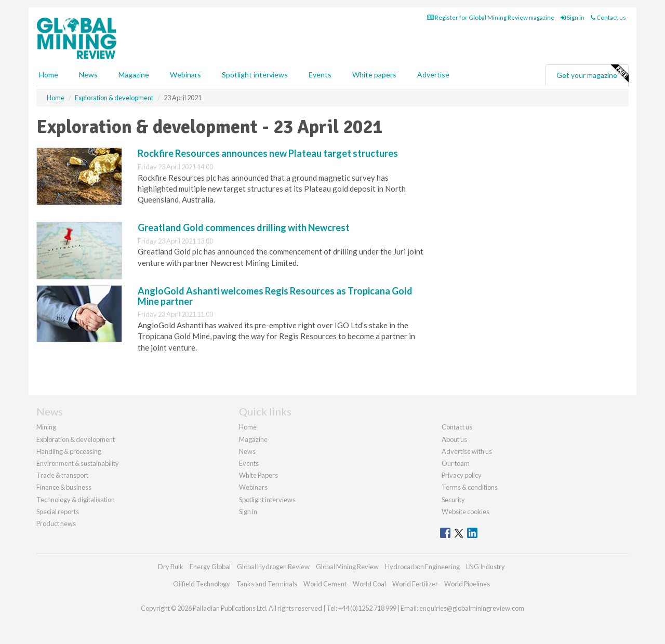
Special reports (58, 512)
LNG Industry (486, 567)
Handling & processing (69, 451)
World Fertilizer (415, 584)
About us (454, 439)
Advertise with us (467, 451)
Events (320, 75)
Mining (46, 427)
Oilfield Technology (202, 584)
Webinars (185, 75)
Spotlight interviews (255, 75)
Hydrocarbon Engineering (422, 567)
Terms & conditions (470, 487)
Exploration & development (76, 439)
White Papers (258, 475)
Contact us (608, 17)
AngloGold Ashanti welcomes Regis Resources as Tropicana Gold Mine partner (275, 296)
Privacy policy (462, 475)
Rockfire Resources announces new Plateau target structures (268, 153)
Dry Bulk (171, 567)
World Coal (369, 584)
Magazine (134, 75)
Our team (456, 463)
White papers (374, 75)
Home (49, 75)
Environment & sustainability (78, 463)
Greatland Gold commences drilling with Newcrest (244, 227)
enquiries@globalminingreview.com (472, 608)
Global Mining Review (347, 567)
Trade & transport (62, 475)
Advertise (433, 75)
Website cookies (465, 512)
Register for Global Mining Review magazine (491, 17)
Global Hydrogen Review (273, 567)
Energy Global (210, 567)
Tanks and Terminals (267, 584)
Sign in (573, 17)
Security (453, 500)
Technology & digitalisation (76, 500)
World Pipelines (467, 584)
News (247, 451)
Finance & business (64, 487)
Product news (56, 524)
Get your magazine (592, 74)
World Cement (325, 584)
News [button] (88, 75)
